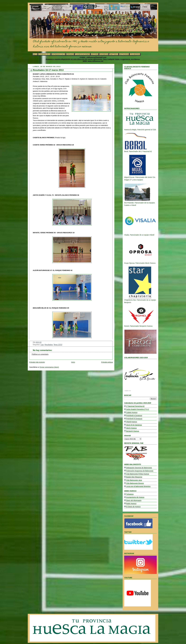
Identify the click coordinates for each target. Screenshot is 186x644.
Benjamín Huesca (133, 431)
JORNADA (70, 54)
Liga (42, 345)
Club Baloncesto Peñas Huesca (138, 474)
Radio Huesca (131, 504)
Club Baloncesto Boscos (135, 483)
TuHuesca (130, 494)
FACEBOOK (104, 54)
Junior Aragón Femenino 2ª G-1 (138, 409)
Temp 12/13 (58, 345)
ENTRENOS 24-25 (58, 54)
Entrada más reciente (37, 362)
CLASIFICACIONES (82, 54)
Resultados (49, 345)
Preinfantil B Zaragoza (134, 419)
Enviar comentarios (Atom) (49, 367)
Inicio (73, 362)
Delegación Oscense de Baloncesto (139, 468)
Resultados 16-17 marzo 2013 (48, 70)
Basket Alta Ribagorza (134, 477)
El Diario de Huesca (133, 507)
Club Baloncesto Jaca (134, 480)
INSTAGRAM (124, 54)
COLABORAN (135, 54)
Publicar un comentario (40, 354)
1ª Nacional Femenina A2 (135, 406)
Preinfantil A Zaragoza (134, 416)
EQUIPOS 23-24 (44, 54)
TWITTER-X (114, 54)
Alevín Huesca (131, 428)
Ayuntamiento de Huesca (135, 497)
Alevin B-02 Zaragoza (134, 425)
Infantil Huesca (131, 422)
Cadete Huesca (132, 413)
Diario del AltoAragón (134, 500)
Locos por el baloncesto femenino (138, 486)
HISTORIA (95, 54)
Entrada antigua (107, 362)
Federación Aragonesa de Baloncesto (140, 471)
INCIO (35, 54)
